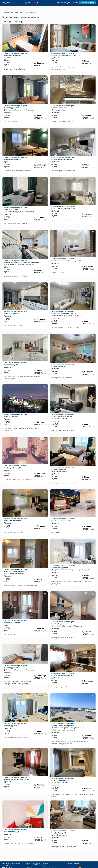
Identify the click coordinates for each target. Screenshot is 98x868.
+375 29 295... (88, 427)
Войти (75, 3)
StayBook (6, 3)
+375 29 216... (40, 840)
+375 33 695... (88, 269)
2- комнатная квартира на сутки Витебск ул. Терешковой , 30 (63, 674)
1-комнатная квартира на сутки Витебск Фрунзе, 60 (15, 667)
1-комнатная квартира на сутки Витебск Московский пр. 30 (63, 158)
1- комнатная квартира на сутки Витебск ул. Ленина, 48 (15, 467)
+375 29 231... (40, 66)
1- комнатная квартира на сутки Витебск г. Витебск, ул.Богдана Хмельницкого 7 (21, 261)
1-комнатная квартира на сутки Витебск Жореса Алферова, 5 (63, 415)
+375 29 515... (88, 167)
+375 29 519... (40, 220)
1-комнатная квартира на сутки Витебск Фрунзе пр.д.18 (15, 107)
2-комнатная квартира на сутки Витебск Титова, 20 (63, 365)
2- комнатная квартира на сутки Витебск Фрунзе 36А (15, 725)
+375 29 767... (88, 738)
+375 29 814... (88, 791)
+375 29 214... (88, 529)
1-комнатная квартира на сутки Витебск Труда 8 (63, 623)
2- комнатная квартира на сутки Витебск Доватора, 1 (15, 831)
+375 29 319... (40, 322)
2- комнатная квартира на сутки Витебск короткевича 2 (15, 158)
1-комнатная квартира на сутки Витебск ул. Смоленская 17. (15, 570)
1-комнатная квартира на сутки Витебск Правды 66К (63, 468)
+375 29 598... (88, 479)
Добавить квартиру (88, 3)
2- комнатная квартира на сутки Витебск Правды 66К (63, 832)
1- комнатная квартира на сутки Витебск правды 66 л (15, 364)
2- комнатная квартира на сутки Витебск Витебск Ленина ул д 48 (63, 54)
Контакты (46, 864)
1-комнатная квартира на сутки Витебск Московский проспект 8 (63, 725)
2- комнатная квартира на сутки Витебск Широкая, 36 (15, 312)
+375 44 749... (88, 217)
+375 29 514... (40, 167)
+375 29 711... (88, 118)
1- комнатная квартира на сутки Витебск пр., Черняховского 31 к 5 (16, 778)
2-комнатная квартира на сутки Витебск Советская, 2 (15, 415)
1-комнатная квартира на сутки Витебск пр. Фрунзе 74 (15, 208)
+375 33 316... (40, 476)
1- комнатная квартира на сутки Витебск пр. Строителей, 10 (63, 567)
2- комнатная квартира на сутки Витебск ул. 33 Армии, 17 (15, 622)
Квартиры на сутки (64, 3)
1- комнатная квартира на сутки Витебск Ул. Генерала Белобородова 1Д (66, 260)
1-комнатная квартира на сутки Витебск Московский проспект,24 (64, 312)
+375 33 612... (40, 631)
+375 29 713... (40, 582)
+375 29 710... (88, 63)
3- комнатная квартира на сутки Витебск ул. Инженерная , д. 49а (63, 207)
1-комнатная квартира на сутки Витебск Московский (63, 107)
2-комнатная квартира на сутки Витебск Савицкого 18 (63, 779)
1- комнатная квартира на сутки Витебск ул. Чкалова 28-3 (15, 54)
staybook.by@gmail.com (36, 864)
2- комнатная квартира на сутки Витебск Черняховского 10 (15, 519)
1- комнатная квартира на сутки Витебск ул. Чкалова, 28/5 (63, 520)
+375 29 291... (40, 272)
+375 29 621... (88, 578)
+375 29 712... (40, 373)
